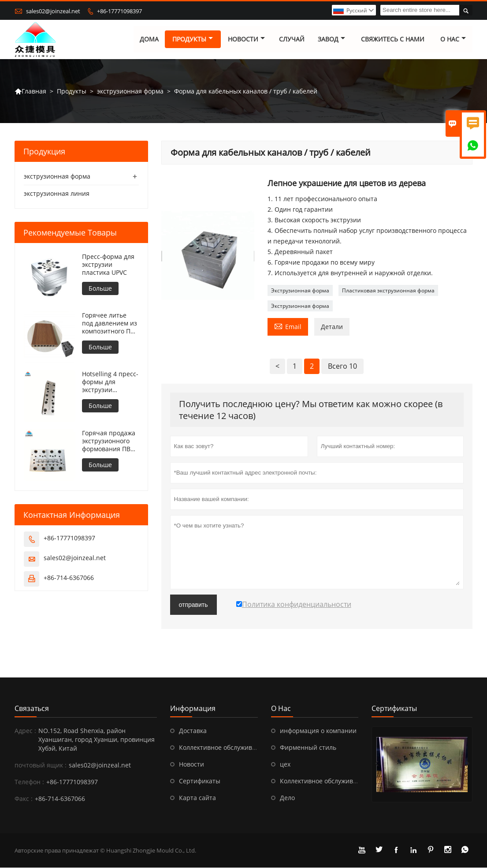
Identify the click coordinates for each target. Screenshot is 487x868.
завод (331, 39)
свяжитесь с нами (393, 39)
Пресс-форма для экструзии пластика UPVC (108, 265)
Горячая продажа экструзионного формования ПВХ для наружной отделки (109, 441)
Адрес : (25, 731)
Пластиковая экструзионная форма (388, 291)
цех (285, 765)
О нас (453, 39)
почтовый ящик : (41, 765)
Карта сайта (197, 798)
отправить (193, 605)
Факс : (24, 799)
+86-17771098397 (119, 11)
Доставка (193, 731)
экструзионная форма (130, 91)
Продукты (193, 39)
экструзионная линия (57, 194)
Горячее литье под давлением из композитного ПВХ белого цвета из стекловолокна (110, 324)
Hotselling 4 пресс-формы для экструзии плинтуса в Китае (110, 382)
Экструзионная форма (300, 291)
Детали (332, 327)
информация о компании (318, 731)
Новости (191, 765)
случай (292, 39)
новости (246, 39)
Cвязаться (32, 709)
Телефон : (29, 782)
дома (149, 39)
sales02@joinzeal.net (53, 11)
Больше (100, 289)
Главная (30, 92)
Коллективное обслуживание (223, 748)
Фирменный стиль (308, 748)
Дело (287, 798)
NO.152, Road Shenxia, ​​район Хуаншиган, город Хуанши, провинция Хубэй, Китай (97, 740)
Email (288, 326)
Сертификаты (200, 781)
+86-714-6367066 (69, 578)
